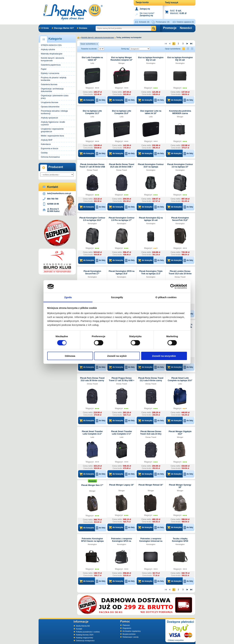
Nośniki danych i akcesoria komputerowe (52, 59)
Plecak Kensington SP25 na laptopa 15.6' (121, 272)
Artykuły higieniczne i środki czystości (53, 123)
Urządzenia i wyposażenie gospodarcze (52, 130)
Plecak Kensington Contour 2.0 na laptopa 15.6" (92, 219)
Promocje (170, 28)
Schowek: (144, 22)
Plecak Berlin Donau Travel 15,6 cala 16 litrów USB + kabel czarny (122, 167)
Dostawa (83, 28)
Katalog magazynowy (85, 638)
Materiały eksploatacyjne (52, 54)
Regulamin (127, 628)
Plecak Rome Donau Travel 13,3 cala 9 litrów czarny (151, 379)
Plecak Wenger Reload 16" (151, 485)
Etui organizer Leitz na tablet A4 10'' (151, 112)
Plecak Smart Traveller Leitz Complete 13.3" (92, 433)
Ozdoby (44, 153)
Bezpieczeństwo (129, 634)
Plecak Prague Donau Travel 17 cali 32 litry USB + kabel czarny (122, 380)
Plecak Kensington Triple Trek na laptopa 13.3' (151, 272)
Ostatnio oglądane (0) (185, 22)
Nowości (186, 28)
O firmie (45, 28)
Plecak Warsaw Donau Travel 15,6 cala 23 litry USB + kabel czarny (151, 434)
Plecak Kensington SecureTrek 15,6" (180, 219)
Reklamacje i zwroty (131, 637)
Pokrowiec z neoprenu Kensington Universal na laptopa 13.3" (151, 541)
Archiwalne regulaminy (132, 631)
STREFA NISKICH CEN (51, 45)
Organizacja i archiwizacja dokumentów (52, 90)
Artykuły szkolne (48, 50)
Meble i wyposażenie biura (52, 136)
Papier (44, 69)
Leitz (92, 63)
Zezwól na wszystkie (164, 356)
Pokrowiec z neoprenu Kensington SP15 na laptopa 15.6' (121, 541)
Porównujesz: (163, 22)
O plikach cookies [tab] (166, 297)
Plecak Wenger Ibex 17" (92, 485)
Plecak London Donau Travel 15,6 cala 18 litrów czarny (180, 274)
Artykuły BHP (47, 140)
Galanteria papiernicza (51, 65)
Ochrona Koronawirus (50, 157)
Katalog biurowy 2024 (85, 635)
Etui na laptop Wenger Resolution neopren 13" (121, 59)
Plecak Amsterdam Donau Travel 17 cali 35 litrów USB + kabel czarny (92, 167)
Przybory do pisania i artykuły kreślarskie (54, 79)
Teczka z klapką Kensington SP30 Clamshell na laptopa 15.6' (180, 541)
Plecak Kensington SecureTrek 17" (92, 272)
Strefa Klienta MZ (83, 626)
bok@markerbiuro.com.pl (59, 193)
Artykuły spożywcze (49, 118)
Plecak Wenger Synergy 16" (180, 486)
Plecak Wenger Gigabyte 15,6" (180, 433)
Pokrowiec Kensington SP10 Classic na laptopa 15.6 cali (92, 541)
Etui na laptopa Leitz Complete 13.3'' (92, 112)
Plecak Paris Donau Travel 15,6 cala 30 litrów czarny (92, 379)
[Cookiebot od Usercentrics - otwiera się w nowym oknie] (173, 286)
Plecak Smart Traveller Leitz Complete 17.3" (122, 433)
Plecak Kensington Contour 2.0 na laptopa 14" (180, 166)
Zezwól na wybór (117, 356)
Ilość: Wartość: (178, 12)
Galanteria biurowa (49, 84)
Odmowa (70, 356)
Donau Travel (92, 170)
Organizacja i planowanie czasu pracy (55, 97)
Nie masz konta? (147, 14)
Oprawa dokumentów (50, 107)
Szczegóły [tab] (117, 297)
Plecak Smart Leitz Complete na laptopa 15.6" (180, 379)
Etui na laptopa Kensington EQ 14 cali (151, 59)
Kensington (151, 63)
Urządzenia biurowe (50, 102)
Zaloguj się (145, 9)
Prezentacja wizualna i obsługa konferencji (54, 112)
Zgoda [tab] (68, 297)
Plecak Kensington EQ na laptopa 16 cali (151, 219)
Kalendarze (46, 144)
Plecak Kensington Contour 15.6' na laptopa (151, 166)
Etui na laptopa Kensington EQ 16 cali (180, 59)
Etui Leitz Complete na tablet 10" (92, 59)
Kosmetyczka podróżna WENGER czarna (180, 112)
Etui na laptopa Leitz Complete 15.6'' (122, 112)
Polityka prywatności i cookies (88, 632)
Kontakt (79, 629)
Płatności (126, 625)
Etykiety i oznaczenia (50, 73)
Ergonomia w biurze (50, 149)
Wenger (122, 63)
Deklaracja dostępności (85, 641)
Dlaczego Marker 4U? (64, 28)
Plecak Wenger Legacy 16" (122, 485)
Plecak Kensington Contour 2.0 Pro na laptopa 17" (121, 219)
